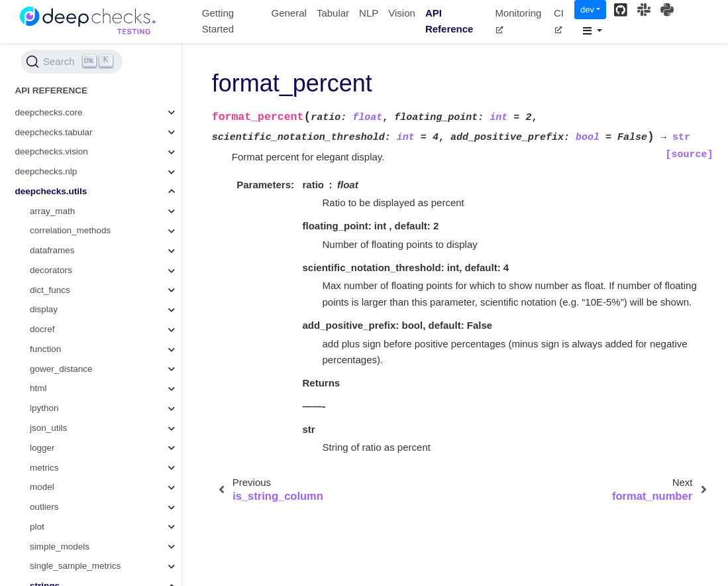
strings (45, 92)
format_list (66, 269)
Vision (402, 13)
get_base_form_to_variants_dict (109, 132)
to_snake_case (75, 368)
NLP (369, 13)
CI (559, 21)
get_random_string (82, 289)
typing (42, 506)
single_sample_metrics (75, 72)
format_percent (78, 230)
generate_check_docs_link (98, 427)
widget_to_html (75, 407)
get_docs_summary (84, 328)
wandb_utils (53, 546)
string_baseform (77, 112)
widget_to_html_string (88, 447)
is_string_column (78, 210)
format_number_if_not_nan (99, 467)
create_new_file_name (90, 388)
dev (587, 10)
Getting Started (218, 21)
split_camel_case (79, 151)
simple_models (60, 53)
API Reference (449, 21)
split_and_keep (75, 171)
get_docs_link (73, 486)
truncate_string (75, 348)
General (289, 13)
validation (49, 526)
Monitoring (518, 21)
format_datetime (78, 309)
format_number (76, 250)
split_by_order (73, 191)
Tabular (333, 13)
